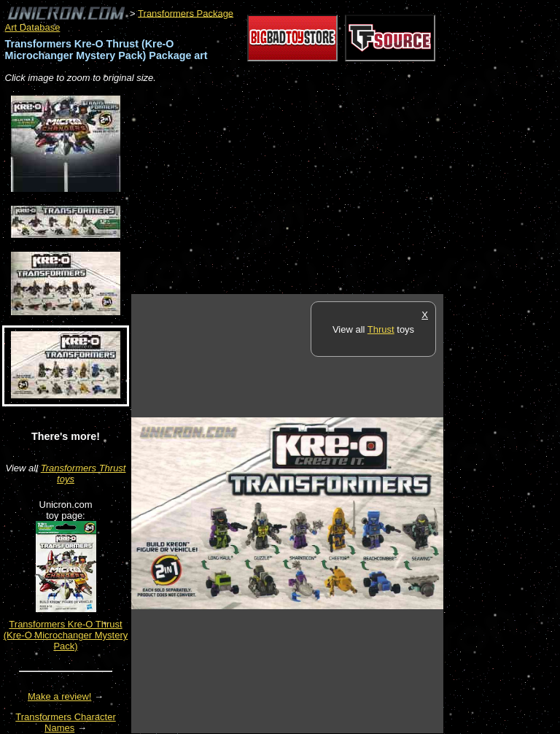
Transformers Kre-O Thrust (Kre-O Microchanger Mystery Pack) (66, 635)
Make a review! (59, 696)
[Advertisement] (302, 190)
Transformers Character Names (66, 722)
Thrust (381, 329)
